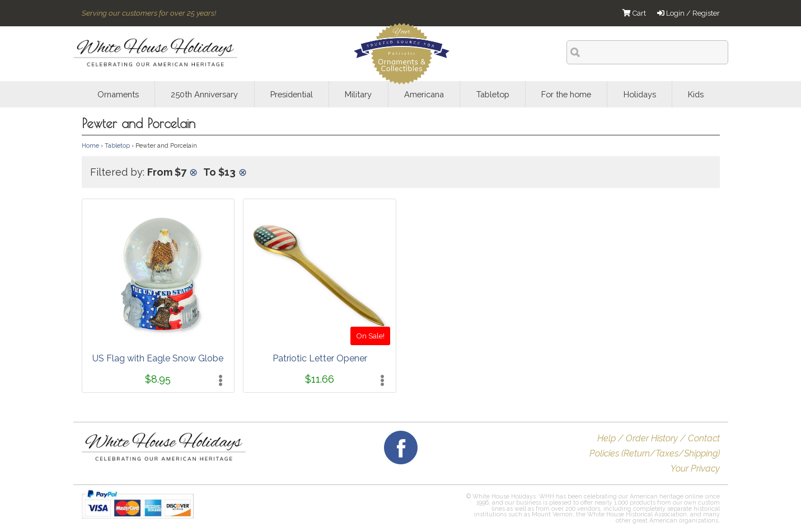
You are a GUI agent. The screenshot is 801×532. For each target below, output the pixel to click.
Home (90, 145)
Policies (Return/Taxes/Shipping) (655, 453)
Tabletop (117, 145)
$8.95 (158, 379)
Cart (634, 13)
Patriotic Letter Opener (320, 358)
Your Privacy (695, 469)
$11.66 (320, 379)
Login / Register (688, 13)
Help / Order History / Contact (659, 438)
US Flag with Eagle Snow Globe (158, 358)
